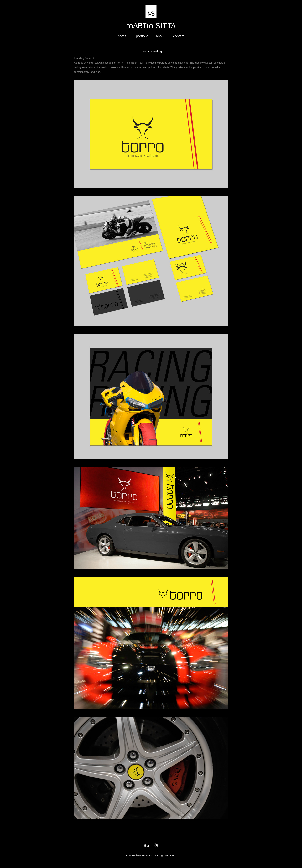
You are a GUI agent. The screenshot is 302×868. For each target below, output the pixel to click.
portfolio (142, 36)
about (160, 36)
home (122, 36)
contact (179, 36)
